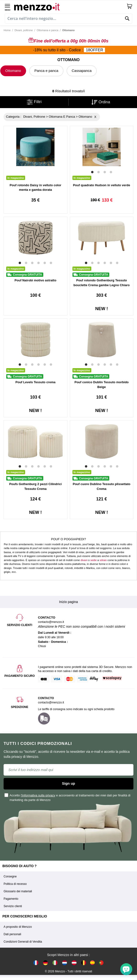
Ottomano (13, 71)
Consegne (10, 876)
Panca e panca (46, 71)
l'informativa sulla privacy (38, 795)
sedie (93, 560)
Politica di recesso (15, 884)
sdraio (103, 560)
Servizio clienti (13, 906)
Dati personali (12, 934)
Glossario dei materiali (18, 891)
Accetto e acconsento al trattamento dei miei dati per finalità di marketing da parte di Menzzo (68, 797)
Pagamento (11, 899)
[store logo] (70, 6)
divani (84, 560)
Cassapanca (82, 71)
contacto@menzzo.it (51, 702)
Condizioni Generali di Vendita (23, 942)
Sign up (68, 783)
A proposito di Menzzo (18, 927)
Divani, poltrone (24, 30)
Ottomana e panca (47, 30)
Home (7, 30)
